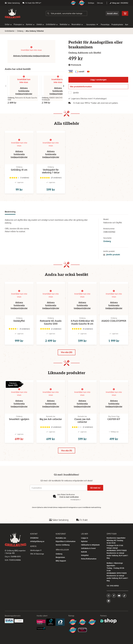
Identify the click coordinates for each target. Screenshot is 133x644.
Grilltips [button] (91, 3)
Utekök (40, 24)
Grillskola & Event (88, 557)
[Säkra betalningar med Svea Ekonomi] (9, 629)
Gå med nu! (96, 496)
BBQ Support (61, 569)
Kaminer (30, 24)
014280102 (124, 3)
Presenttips (105, 24)
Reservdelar (77, 24)
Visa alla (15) (67, 463)
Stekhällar (65, 24)
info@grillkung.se (37, 550)
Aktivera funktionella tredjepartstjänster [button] (31, 56)
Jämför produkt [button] (112, 260)
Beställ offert (112, 13)
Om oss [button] (100, 3)
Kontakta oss (61, 546)
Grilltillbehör (52, 24)
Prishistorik (75, 65)
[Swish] (19, 629)
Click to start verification (69, 505)
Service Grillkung (63, 553)
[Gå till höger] (64, 86)
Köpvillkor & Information (66, 550)
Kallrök (84, 560)
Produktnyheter (117, 24)
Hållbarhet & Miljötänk (90, 553)
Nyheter (84, 550)
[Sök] (66, 13)
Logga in (85, 546)
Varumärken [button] (92, 24)
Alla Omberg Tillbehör (35, 31)
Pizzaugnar (19, 24)
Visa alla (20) (67, 361)
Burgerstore (60, 566)
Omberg (20, 31)
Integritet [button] (85, 563)
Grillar (8, 24)
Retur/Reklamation (89, 567)
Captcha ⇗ (76, 508)
